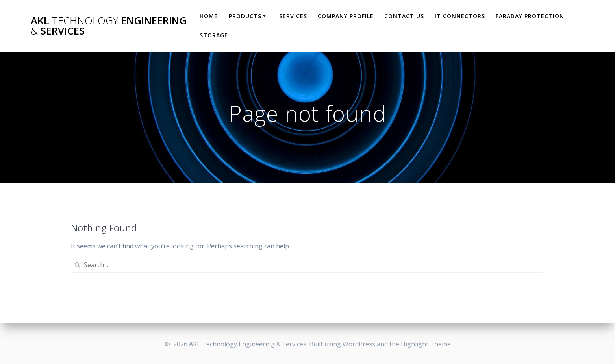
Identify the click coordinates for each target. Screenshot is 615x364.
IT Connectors (460, 16)
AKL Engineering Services (109, 26)
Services (293, 16)
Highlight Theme (426, 344)
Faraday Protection (530, 16)
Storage (214, 35)
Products (245, 16)
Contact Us (404, 16)
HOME (209, 16)
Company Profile (346, 16)
